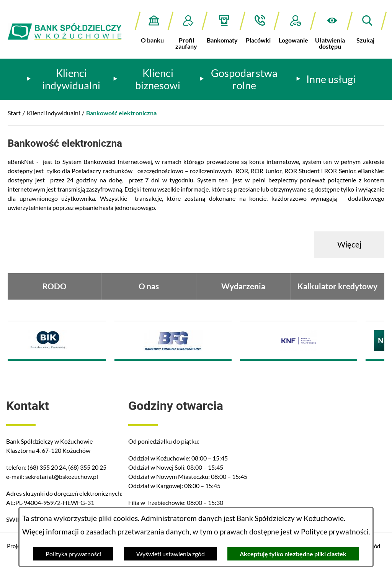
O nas (149, 286)
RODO (55, 286)
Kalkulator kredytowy (337, 286)
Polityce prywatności (335, 532)
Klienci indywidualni (53, 113)
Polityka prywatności (73, 554)
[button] (332, 30)
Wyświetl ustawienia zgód (171, 554)
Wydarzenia (243, 286)
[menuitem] (66, 79)
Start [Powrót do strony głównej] (14, 113)
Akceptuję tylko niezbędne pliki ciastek (293, 554)
